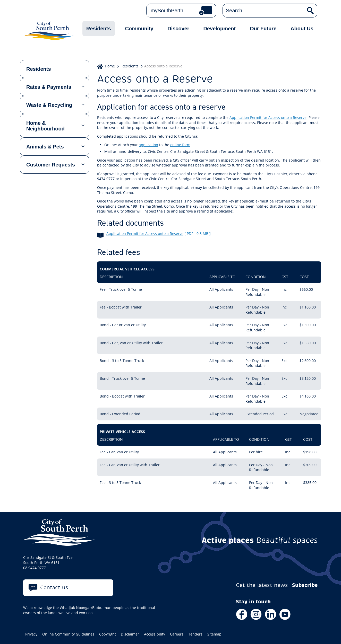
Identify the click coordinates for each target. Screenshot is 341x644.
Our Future (263, 29)
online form (180, 145)
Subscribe (305, 585)
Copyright (108, 634)
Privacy (31, 634)
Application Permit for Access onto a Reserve (268, 117)
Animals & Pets (45, 147)
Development (220, 29)
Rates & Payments (49, 87)
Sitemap (214, 634)
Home (110, 66)
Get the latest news (262, 585)
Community (139, 29)
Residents (99, 29)
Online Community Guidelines (68, 634)
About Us (302, 29)
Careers (177, 634)
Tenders (195, 634)
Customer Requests (51, 165)
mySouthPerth (167, 11)
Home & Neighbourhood (45, 126)
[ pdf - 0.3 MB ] (198, 233)
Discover (178, 29)
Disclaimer (130, 634)
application (148, 145)
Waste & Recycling (49, 105)
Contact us (54, 588)
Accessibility (155, 634)
